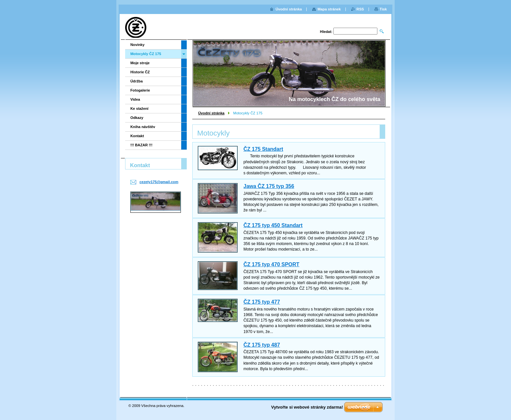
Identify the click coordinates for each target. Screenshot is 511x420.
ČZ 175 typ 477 (262, 302)
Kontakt (137, 136)
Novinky (138, 45)
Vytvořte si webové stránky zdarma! (307, 407)
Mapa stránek (329, 9)
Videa (135, 99)
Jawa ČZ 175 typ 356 (269, 186)
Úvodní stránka (211, 113)
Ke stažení (139, 109)
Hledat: (326, 32)
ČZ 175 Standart (263, 149)
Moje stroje (140, 63)
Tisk (383, 9)
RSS (360, 9)
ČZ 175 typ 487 (262, 345)
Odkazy (137, 118)
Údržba (137, 81)
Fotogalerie (140, 90)
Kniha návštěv (143, 127)
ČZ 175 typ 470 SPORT (271, 264)
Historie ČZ (140, 72)
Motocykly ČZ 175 (146, 54)
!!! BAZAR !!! (141, 145)
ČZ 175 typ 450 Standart (273, 225)
